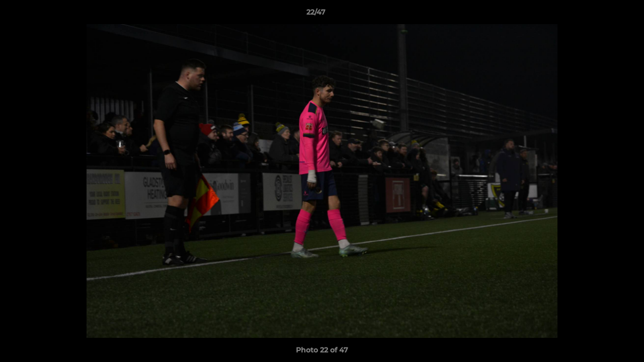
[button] (602, 15)
